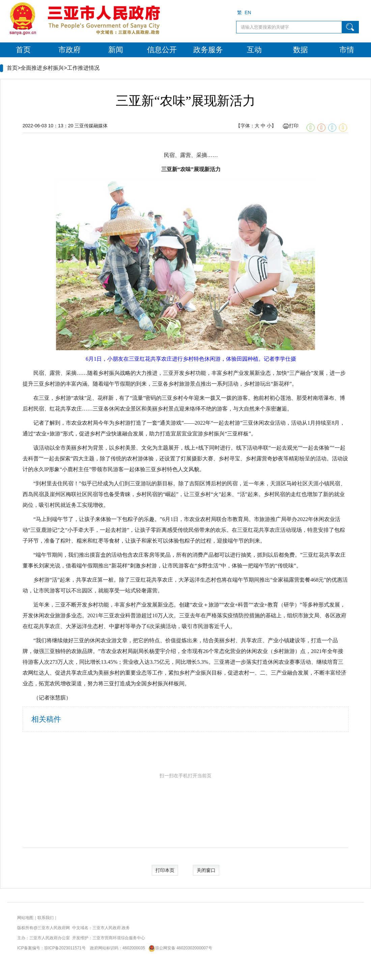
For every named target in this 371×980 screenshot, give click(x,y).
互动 (254, 50)
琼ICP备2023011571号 (65, 948)
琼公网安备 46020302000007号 (179, 948)
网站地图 (25, 918)
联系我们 (46, 918)
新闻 (116, 50)
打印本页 (165, 870)
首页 (23, 50)
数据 (301, 50)
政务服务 (208, 50)
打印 (291, 126)
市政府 (69, 50)
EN (248, 12)
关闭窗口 (206, 870)
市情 (347, 50)
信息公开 (162, 50)
